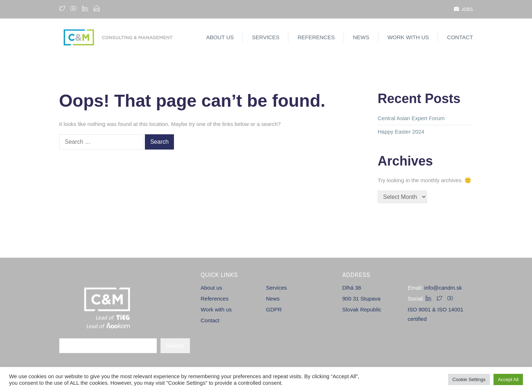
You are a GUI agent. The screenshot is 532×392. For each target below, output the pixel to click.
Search (175, 346)
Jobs (464, 9)
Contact (460, 37)
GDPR (274, 309)
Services (266, 37)
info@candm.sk (443, 288)
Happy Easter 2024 (401, 132)
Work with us (408, 37)
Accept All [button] (508, 379)
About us (220, 37)
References (316, 37)
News (361, 37)
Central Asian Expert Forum (411, 118)
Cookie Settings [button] (469, 379)
